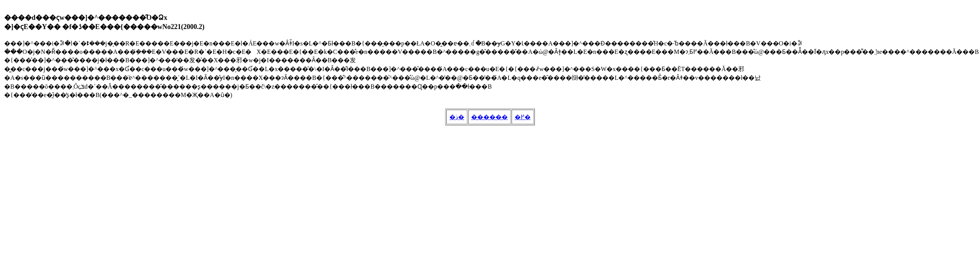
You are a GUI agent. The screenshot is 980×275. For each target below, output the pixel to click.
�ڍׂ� (457, 117)
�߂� (523, 117)
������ (489, 117)
